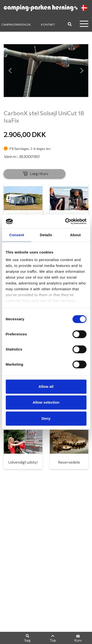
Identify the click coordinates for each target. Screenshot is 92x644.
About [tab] (75, 235)
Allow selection (46, 402)
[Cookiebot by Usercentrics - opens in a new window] (66, 221)
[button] (10, 71)
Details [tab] (46, 235)
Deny (46, 418)
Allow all (46, 386)
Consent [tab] (17, 235)
